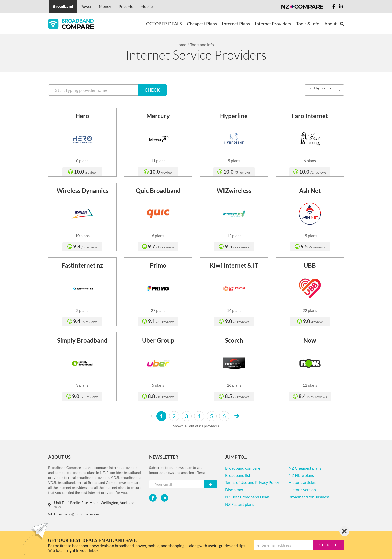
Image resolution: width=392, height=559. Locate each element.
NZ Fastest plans (240, 504)
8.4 (310, 396)
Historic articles (302, 482)
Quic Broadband (158, 190)
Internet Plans (236, 24)
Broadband (63, 6)
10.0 (82, 172)
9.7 (158, 246)
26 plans (234, 385)
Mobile (147, 6)
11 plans (158, 161)
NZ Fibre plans (301, 475)
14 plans (234, 310)
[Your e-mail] (176, 484)
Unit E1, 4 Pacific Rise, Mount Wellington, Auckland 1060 (91, 505)
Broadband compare (243, 468)
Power (86, 6)
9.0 (234, 321)
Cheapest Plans (202, 24)
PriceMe (126, 6)
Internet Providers (273, 24)
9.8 (82, 246)
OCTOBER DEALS (164, 24)
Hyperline (234, 116)
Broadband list (238, 475)
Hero (82, 116)
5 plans (234, 161)
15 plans (310, 235)
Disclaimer (234, 490)
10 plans (82, 235)
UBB (310, 265)
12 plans (234, 235)
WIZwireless (234, 190)
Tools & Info (308, 24)
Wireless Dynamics (82, 190)
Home (181, 45)
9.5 (234, 246)
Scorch (234, 340)
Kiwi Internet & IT (234, 265)
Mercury (158, 116)
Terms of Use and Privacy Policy (252, 482)
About (331, 24)
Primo (158, 265)
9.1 (158, 321)
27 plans (158, 310)
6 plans (310, 161)
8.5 (234, 396)
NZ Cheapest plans (305, 468)
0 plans (82, 161)
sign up (329, 545)
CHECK (152, 90)
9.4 (82, 321)
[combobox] (324, 90)
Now (310, 340)
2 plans (82, 310)
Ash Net (310, 190)
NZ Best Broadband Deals (247, 497)
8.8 (158, 396)
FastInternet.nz (82, 265)
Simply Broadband (82, 340)
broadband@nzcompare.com (74, 514)
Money (105, 6)
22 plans (310, 310)
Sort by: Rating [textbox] (320, 88)
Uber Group (158, 340)
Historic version (302, 490)
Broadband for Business (309, 497)
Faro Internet (310, 116)
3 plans (82, 385)
